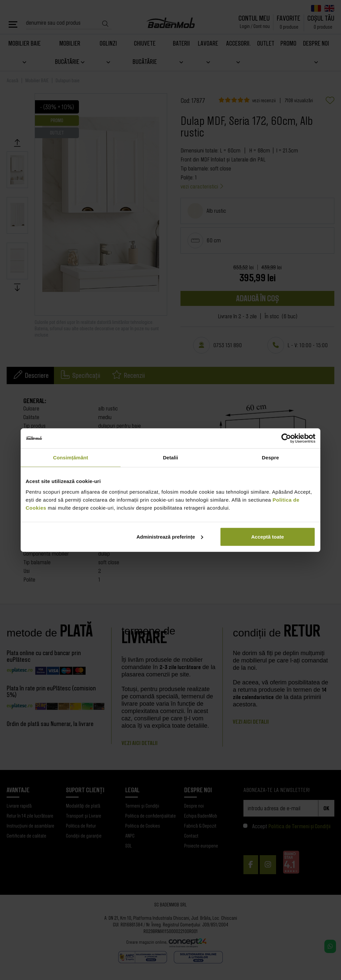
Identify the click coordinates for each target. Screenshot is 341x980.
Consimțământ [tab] (70, 458)
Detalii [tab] (170, 458)
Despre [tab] (270, 458)
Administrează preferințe (170, 536)
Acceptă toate (267, 536)
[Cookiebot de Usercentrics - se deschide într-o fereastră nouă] (286, 438)
